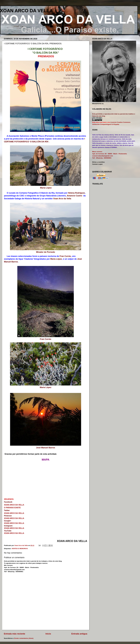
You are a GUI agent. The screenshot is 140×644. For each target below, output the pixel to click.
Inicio (48, 634)
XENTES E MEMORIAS (20, 549)
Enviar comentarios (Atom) (24, 638)
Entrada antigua (79, 634)
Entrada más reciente (14, 634)
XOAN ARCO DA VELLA (26, 11)
